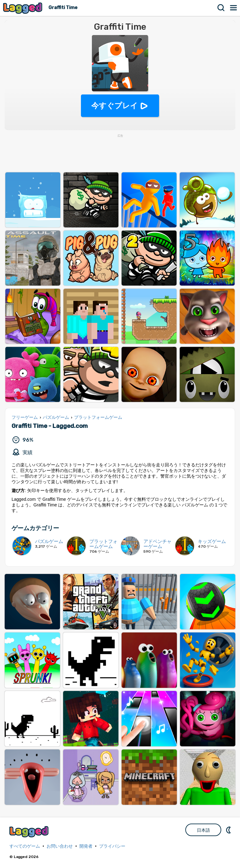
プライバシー (112, 846)
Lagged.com (30, 832)
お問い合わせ (60, 846)
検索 (221, 8)
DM (229, 830)
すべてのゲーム (25, 846)
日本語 (203, 830)
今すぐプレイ (115, 106)
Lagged (23, 8)
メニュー (234, 8)
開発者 (86, 846)
